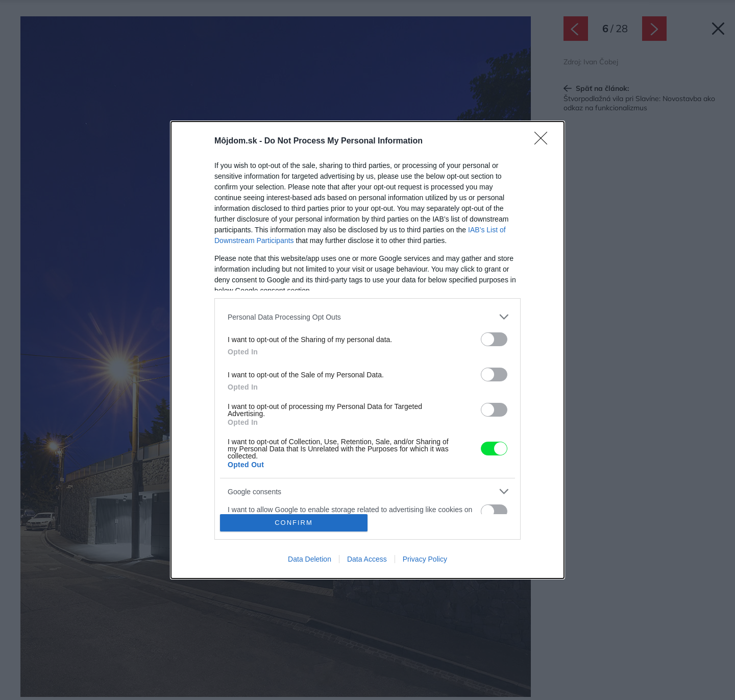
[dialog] (367, 350)
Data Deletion (310, 559)
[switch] (494, 339)
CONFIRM (294, 523)
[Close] (544, 141)
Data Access (367, 559)
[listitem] (367, 317)
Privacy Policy (425, 559)
